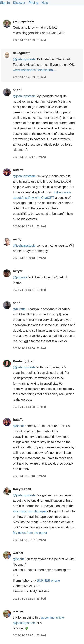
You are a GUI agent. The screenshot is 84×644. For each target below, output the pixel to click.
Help (45, 3)
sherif (17, 90)
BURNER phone (48, 581)
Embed (41, 40)
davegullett (21, 53)
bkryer (18, 271)
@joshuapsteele (24, 59)
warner (18, 553)
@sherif (18, 426)
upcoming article (53, 617)
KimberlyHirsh (24, 361)
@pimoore (20, 277)
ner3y (17, 239)
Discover (19, 3)
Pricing (33, 3)
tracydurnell (22, 489)
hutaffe (18, 170)
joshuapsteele (23, 21)
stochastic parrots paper (30, 511)
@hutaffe (19, 309)
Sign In (5, 3)
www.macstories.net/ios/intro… (34, 70)
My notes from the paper (30, 533)
